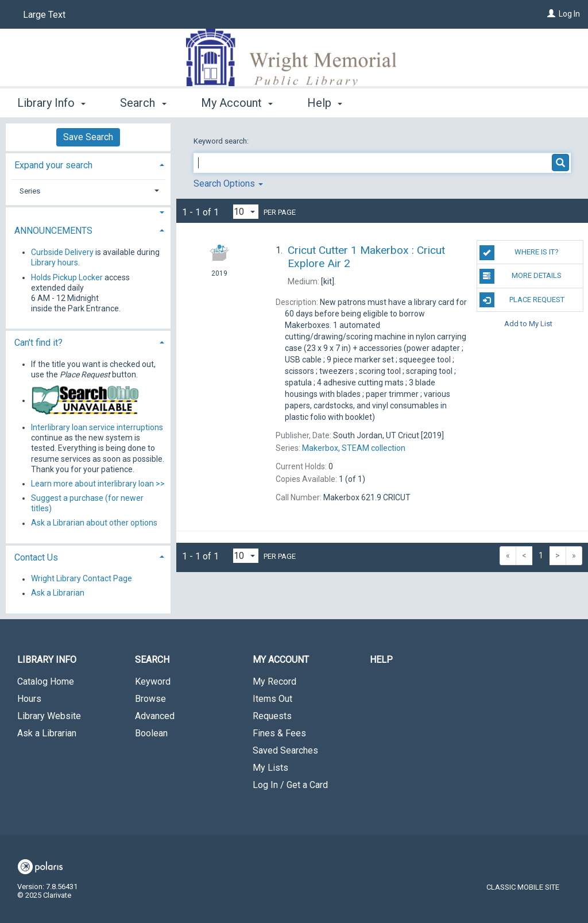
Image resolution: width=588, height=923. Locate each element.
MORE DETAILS (521, 276)
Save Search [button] (88, 137)
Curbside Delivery (62, 252)
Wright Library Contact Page (82, 579)
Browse (150, 699)
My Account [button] (237, 103)
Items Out (272, 699)
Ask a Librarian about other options (94, 523)
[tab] (88, 164)
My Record (274, 681)
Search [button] (143, 103)
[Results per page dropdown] (246, 212)
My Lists (270, 768)
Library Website (49, 716)
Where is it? (519, 253)
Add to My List (528, 324)
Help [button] (325, 103)
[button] (88, 213)
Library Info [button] (51, 103)
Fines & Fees (279, 733)
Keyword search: (222, 141)
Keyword (153, 681)
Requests (272, 716)
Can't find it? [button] (38, 343)
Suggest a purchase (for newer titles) (87, 503)
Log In (569, 14)
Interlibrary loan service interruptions (97, 427)
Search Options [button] (228, 184)
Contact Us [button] (36, 557)
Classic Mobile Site (523, 887)
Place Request (522, 300)
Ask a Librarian (58, 593)
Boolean (151, 733)
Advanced (155, 716)
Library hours (55, 262)
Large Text (44, 15)
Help (381, 660)
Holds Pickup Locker (67, 277)
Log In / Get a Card (290, 785)
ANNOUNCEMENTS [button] (53, 231)
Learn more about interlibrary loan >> (98, 484)
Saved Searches (285, 750)
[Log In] (551, 14)
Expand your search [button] (53, 165)
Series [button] (30, 191)
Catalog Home (46, 681)
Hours (29, 699)
